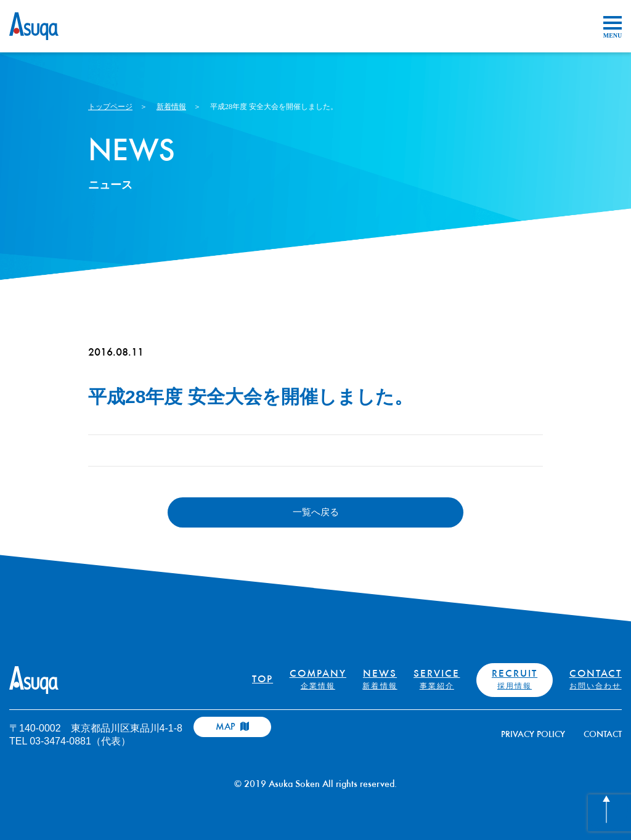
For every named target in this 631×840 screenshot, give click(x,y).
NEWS (380, 680)
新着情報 (171, 107)
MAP (232, 727)
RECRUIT (515, 680)
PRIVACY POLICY (533, 735)
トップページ (110, 107)
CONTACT (596, 680)
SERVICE (437, 680)
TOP (263, 680)
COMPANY (318, 680)
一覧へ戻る (316, 512)
